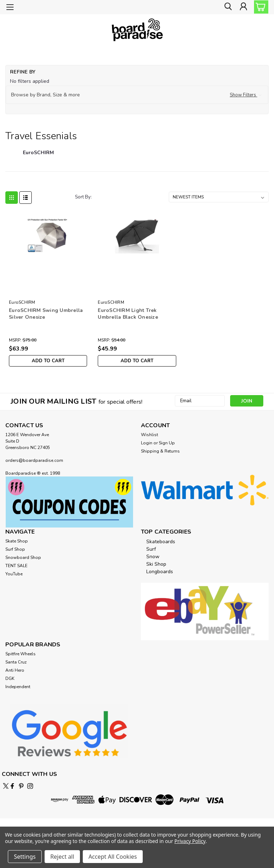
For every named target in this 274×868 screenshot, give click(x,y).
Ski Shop (156, 564)
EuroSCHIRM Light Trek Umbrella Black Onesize (128, 314)
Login (147, 443)
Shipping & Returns (160, 451)
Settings (25, 857)
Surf (151, 549)
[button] (137, 95)
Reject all (62, 857)
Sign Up (167, 443)
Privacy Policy (190, 841)
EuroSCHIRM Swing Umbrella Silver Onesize (46, 314)
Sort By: (83, 197)
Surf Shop (15, 549)
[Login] (243, 7)
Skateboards (161, 542)
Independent (18, 687)
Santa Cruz (16, 662)
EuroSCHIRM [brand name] (22, 302)
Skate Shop (17, 541)
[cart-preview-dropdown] (260, 7)
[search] (227, 7)
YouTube (14, 574)
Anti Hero (15, 670)
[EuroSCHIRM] (38, 156)
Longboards (160, 572)
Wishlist (149, 435)
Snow (153, 557)
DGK (10, 678)
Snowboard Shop (23, 557)
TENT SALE (16, 566)
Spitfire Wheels (21, 654)
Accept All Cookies (113, 857)
